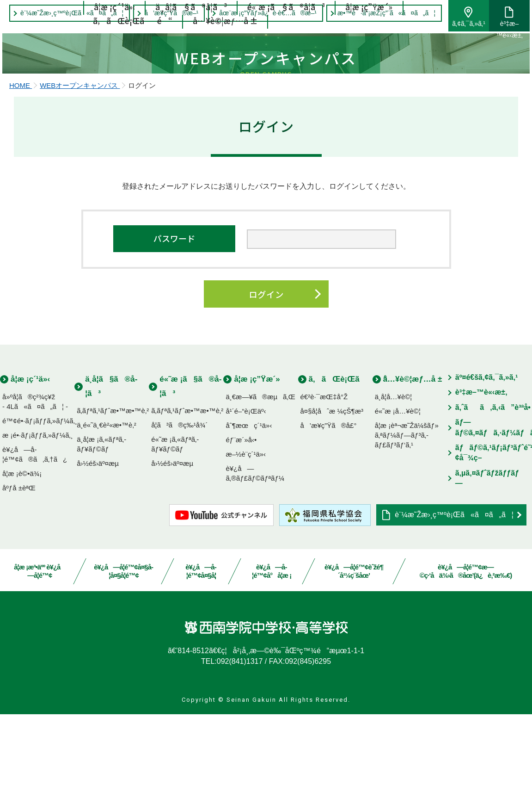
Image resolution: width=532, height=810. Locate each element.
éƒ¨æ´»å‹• (241, 535)
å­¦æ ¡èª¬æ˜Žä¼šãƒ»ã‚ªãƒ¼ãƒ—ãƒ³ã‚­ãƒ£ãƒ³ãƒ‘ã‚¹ (407, 530)
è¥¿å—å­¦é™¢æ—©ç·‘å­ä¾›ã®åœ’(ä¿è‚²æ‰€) (466, 667)
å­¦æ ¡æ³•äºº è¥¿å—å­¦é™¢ (40, 667)
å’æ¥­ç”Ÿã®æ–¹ (162, 13)
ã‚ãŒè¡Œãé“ (133, 43)
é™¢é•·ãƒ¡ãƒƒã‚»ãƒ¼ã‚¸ (40, 516)
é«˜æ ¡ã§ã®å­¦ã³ (287, 29)
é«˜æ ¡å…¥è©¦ (398, 506)
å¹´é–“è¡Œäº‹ (246, 506)
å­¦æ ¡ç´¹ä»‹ (115, 29)
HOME (21, 178)
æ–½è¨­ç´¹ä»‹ (246, 549)
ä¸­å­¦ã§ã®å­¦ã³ (192, 29)
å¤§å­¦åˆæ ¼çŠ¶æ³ (335, 506)
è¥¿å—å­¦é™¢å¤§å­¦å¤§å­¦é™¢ (124, 667)
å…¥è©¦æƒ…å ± (225, 43)
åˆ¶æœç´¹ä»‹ (249, 521)
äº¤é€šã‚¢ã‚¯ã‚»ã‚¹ (487, 473)
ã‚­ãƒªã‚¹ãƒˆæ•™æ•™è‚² (113, 506)
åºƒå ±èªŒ (19, 583)
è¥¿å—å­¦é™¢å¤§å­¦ (201, 667)
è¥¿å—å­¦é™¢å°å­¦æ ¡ (272, 667)
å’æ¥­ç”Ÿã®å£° (329, 521)
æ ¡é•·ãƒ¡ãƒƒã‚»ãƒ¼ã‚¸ (38, 530)
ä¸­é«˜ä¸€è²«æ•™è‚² (107, 521)
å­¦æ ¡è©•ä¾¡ (22, 569)
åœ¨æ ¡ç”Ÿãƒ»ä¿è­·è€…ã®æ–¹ (259, 13)
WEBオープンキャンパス (80, 178)
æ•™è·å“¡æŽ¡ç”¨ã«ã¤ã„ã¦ (377, 13)
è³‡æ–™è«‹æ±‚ (500, 26)
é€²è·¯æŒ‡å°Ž (324, 492)
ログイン (266, 388)
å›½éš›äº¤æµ (101, 559)
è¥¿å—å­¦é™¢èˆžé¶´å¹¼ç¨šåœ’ (354, 667)
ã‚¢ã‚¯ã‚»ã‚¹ (459, 24)
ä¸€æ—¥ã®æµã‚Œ (260, 492)
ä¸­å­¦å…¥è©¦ (394, 492)
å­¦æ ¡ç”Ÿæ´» (369, 29)
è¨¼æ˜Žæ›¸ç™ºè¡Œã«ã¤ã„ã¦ (454, 610)
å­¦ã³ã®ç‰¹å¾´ (179, 521)
